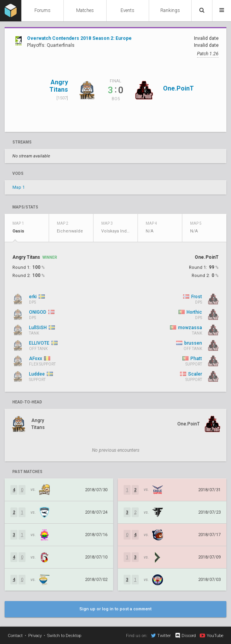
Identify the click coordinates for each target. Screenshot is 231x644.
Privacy (35, 636)
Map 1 (19, 187)
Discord (185, 635)
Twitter (161, 635)
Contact (15, 636)
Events (127, 10)
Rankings (170, 10)
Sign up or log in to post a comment (115, 609)
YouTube (211, 635)
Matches (85, 10)
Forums (42, 10)
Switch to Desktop (64, 636)
